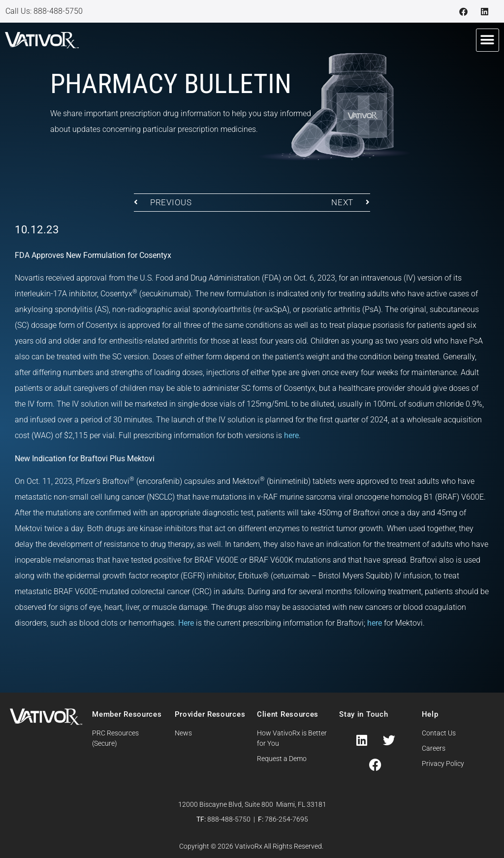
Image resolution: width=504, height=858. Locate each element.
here (291, 435)
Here (186, 623)
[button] (488, 40)
